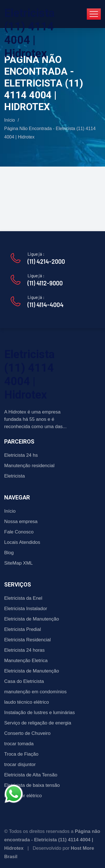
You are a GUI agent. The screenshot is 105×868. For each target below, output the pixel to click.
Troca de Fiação (21, 754)
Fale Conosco (19, 532)
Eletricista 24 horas (25, 650)
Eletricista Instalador (26, 609)
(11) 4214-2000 (46, 261)
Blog (9, 553)
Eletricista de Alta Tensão (31, 775)
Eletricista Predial (23, 629)
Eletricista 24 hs (21, 455)
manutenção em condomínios (35, 692)
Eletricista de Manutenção (32, 619)
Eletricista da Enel (23, 598)
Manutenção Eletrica (26, 661)
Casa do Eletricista (24, 681)
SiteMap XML (18, 563)
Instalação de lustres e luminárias (39, 713)
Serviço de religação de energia (38, 723)
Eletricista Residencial (27, 640)
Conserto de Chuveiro (27, 733)
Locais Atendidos (22, 542)
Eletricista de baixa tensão (32, 785)
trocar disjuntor (20, 764)
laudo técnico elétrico (27, 702)
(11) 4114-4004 (46, 305)
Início (10, 120)
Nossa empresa (21, 522)
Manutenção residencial (29, 466)
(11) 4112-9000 (45, 283)
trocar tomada (19, 744)
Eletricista (15, 476)
